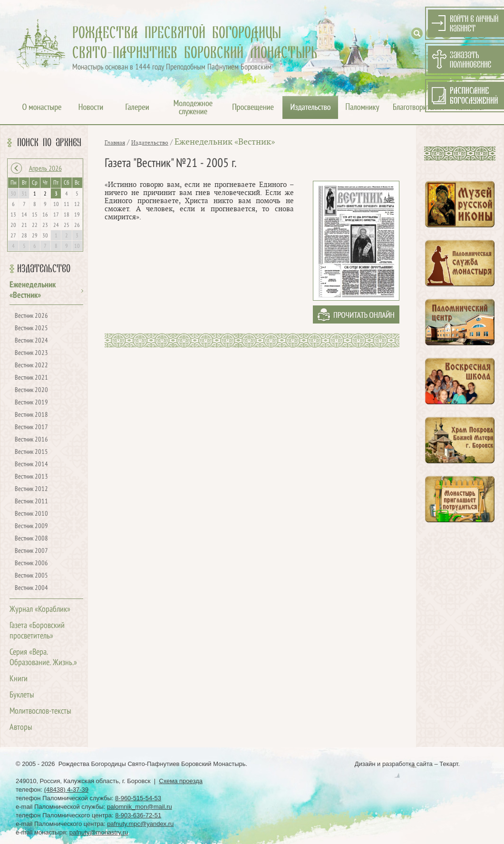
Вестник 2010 (31, 514)
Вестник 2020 (31, 390)
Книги (19, 679)
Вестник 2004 (31, 588)
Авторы (21, 728)
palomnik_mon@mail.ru (140, 807)
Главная (115, 143)
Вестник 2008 (31, 539)
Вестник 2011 (31, 502)
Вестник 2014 (31, 465)
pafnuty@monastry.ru (99, 832)
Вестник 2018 (31, 415)
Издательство (44, 269)
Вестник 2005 (31, 576)
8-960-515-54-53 (138, 798)
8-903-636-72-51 (138, 815)
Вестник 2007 (31, 551)
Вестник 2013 (31, 477)
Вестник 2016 (31, 440)
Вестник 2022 (31, 366)
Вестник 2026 (31, 316)
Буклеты (22, 695)
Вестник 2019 (31, 403)
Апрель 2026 (45, 169)
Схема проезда (181, 781)
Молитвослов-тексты (40, 712)
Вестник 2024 (31, 341)
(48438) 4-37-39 (66, 790)
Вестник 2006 (31, 564)
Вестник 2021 (31, 378)
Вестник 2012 (31, 489)
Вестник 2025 (31, 329)
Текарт (449, 764)
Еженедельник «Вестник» (225, 142)
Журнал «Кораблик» (40, 610)
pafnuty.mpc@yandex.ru (140, 824)
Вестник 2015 (31, 452)
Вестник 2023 (31, 353)
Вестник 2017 (31, 427)
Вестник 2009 (31, 526)
